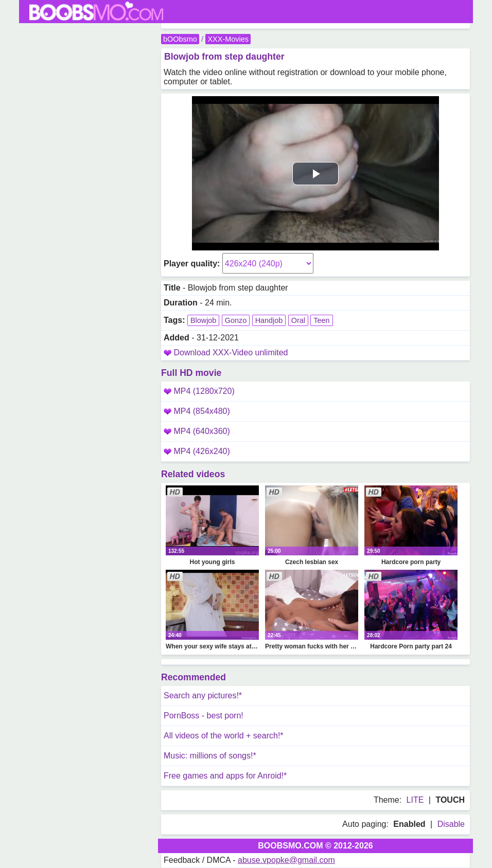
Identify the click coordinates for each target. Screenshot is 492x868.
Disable (451, 824)
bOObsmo (180, 39)
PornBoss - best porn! (204, 716)
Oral (298, 320)
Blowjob (203, 320)
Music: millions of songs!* (210, 756)
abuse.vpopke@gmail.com (286, 860)
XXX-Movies (228, 39)
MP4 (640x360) (197, 431)
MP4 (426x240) (197, 451)
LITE (415, 800)
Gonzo (236, 320)
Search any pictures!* (203, 695)
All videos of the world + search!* (224, 736)
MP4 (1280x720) (199, 391)
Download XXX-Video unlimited (231, 352)
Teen (321, 320)
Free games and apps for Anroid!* (225, 776)
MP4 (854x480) (197, 411)
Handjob (269, 320)
